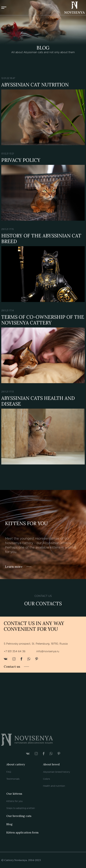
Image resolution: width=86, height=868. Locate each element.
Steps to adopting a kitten (21, 808)
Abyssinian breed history (56, 772)
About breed (51, 764)
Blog (9, 824)
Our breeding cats (19, 816)
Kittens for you (15, 801)
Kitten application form (22, 832)
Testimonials (13, 779)
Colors (46, 779)
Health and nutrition (54, 786)
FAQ (9, 772)
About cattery (16, 764)
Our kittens (14, 794)
